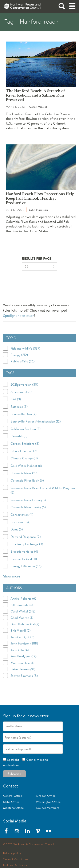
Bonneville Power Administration (36, 421)
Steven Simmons (24, 676)
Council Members (48, 808)
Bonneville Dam (23, 414)
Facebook (6, 831)
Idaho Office (11, 802)
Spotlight (12, 760)
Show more (12, 576)
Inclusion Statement (16, 865)
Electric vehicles (24, 551)
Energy (19, 355)
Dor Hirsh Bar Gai (25, 624)
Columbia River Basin (27, 480)
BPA (16, 399)
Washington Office (48, 802)
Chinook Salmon (24, 451)
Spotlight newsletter (19, 316)
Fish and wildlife (25, 348)
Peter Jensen (23, 669)
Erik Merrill (21, 630)
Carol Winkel (23, 611)
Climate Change (24, 458)
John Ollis (20, 650)
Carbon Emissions (25, 443)
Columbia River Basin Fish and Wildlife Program (43, 490)
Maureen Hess (22, 663)
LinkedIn (27, 831)
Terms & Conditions (16, 859)
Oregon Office (46, 796)
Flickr (48, 831)
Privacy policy (12, 853)
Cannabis (19, 436)
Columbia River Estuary (29, 500)
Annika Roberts (23, 598)
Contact (11, 786)
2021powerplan (24, 384)
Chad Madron (22, 618)
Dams (17, 529)
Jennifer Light (22, 637)
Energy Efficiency (26, 566)
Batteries (19, 407)
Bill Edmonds (22, 605)
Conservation (22, 515)
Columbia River (24, 473)
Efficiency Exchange (27, 544)
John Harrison (24, 643)
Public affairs (23, 361)
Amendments (22, 392)
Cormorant (20, 522)
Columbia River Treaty (28, 507)
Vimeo (38, 831)
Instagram (17, 831)
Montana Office (13, 808)
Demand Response (26, 537)
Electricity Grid (24, 559)
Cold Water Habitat (26, 466)
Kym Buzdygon (23, 656)
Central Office (13, 796)
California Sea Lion (25, 429)
